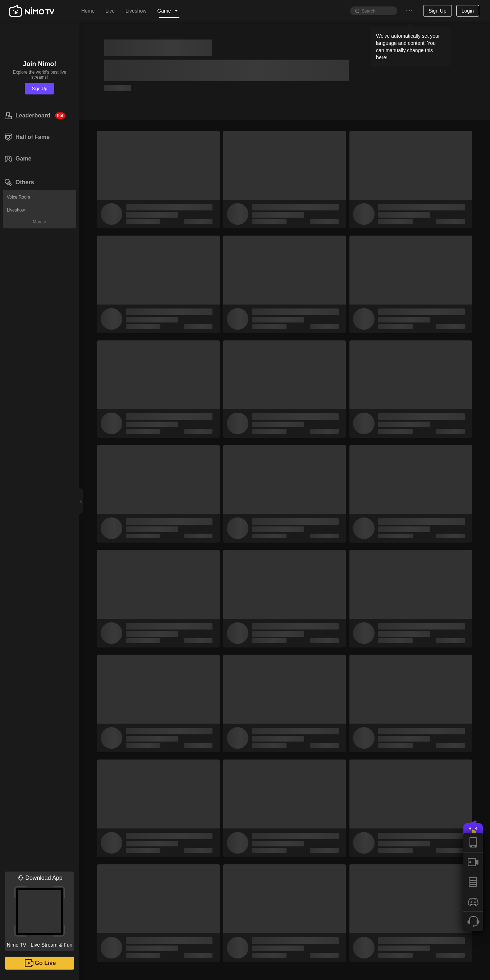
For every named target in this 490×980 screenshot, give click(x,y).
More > (40, 222)
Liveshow (16, 210)
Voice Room (19, 197)
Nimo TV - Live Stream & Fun (40, 910)
